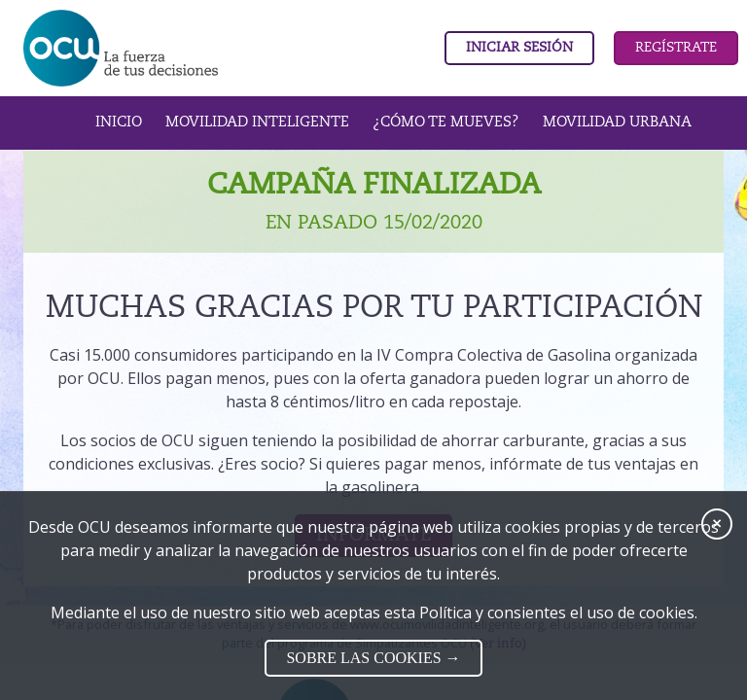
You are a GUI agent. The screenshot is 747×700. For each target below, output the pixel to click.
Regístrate (676, 48)
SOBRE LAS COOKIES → (373, 658)
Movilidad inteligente (257, 122)
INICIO (119, 122)
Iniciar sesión (519, 48)
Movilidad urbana (617, 122)
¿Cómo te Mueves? (446, 122)
